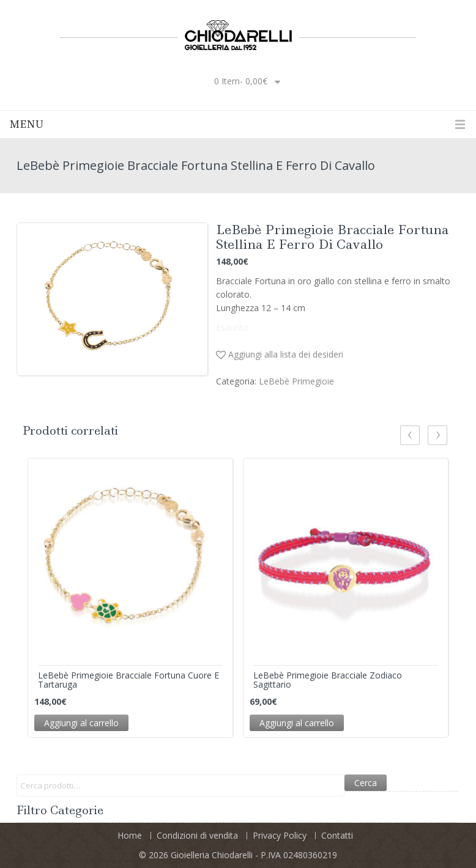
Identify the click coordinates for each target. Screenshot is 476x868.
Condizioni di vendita (197, 835)
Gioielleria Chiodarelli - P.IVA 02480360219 (254, 855)
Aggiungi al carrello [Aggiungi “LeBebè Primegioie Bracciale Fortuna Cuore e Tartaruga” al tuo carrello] (81, 723)
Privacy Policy (280, 835)
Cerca (366, 783)
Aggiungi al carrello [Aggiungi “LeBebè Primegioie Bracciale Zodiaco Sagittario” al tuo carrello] (297, 723)
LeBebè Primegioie (296, 381)
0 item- (241, 81)
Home (130, 835)
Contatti (337, 835)
